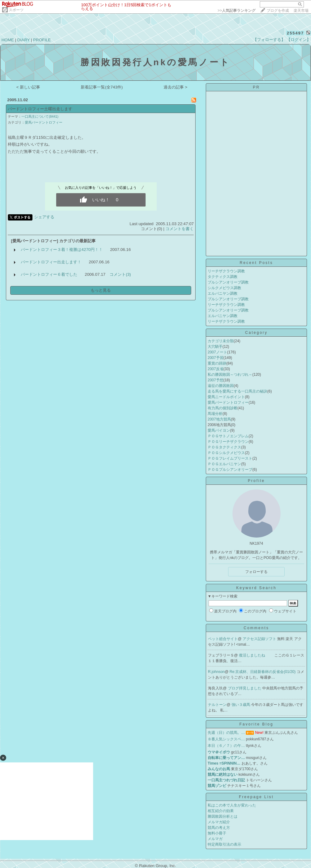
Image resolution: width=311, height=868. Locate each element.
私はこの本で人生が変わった (232, 805)
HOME (8, 40)
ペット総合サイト (223, 639)
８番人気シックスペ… (226, 739)
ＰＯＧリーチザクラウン (228, 442)
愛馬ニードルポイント (226, 397)
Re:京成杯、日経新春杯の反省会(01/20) (263, 672)
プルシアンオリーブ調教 (228, 282)
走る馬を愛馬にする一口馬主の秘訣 (237, 391)
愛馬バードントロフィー (44, 122)
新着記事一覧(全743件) (102, 87)
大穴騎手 (215, 347)
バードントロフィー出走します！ (51, 262)
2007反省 (216, 369)
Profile (256, 481)
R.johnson (216, 672)
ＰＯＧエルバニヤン (224, 464)
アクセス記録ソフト (260, 639)
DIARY (24, 40)
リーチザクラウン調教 (226, 271)
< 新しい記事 (28, 87)
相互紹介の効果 (221, 811)
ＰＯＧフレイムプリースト (230, 458)
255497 (295, 33)
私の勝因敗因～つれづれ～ (230, 375)
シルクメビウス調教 (224, 288)
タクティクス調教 (223, 277)
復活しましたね (252, 655)
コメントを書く (180, 229)
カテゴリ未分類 (221, 341)
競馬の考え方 (219, 828)
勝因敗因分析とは (223, 816)
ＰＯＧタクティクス (224, 447)
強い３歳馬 (241, 705)
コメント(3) (120, 274)
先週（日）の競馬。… (226, 733)
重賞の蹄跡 (217, 363)
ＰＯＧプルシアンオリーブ (230, 470)
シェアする (44, 217)
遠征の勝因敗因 (221, 386)
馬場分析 (215, 414)
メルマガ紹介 (219, 822)
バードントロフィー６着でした (49, 274)
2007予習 (216, 358)
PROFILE (42, 40)
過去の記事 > (176, 87)
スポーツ (16, 10)
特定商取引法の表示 (224, 844)
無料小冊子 (217, 833)
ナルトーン (217, 705)
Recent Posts (256, 263)
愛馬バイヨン (219, 430)
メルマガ (215, 839)
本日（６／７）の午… (226, 746)
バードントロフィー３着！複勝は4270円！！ (62, 250)
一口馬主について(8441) (40, 116)
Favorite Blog (256, 724)
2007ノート (217, 352)
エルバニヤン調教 (223, 293)
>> (237, 11)
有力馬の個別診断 (223, 408)
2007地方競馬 (219, 419)
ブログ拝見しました (245, 688)
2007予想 (216, 380)
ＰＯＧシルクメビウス (226, 453)
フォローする (256, 572)
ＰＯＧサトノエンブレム (228, 436)
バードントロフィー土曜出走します (40, 109)
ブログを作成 (278, 11)
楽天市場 (301, 11)
